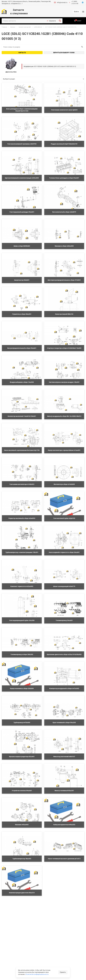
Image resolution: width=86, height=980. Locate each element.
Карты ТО (22, 53)
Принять (63, 972)
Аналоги (52, 21)
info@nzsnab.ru (62, 2)
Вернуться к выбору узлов (64, 53)
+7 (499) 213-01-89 (75, 2)
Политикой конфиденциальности (37, 974)
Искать (82, 47)
